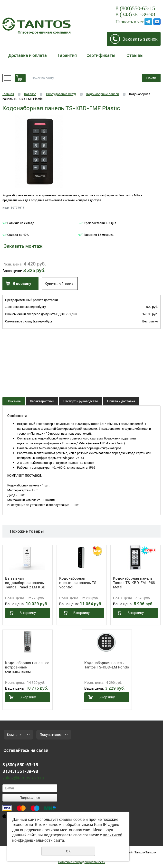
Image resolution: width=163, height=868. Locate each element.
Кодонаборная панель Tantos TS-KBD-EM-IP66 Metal (134, 583)
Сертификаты (101, 55)
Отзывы (135, 55)
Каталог (30, 94)
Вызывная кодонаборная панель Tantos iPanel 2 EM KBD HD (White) (25, 583)
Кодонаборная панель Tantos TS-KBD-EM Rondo (107, 665)
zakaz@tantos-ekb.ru (23, 778)
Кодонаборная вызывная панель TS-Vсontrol (79, 583)
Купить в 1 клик (59, 284)
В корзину (22, 283)
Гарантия (67, 55)
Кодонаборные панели (103, 94)
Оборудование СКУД (61, 94)
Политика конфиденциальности (82, 862)
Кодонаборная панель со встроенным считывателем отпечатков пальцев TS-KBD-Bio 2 (27, 667)
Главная (8, 94)
